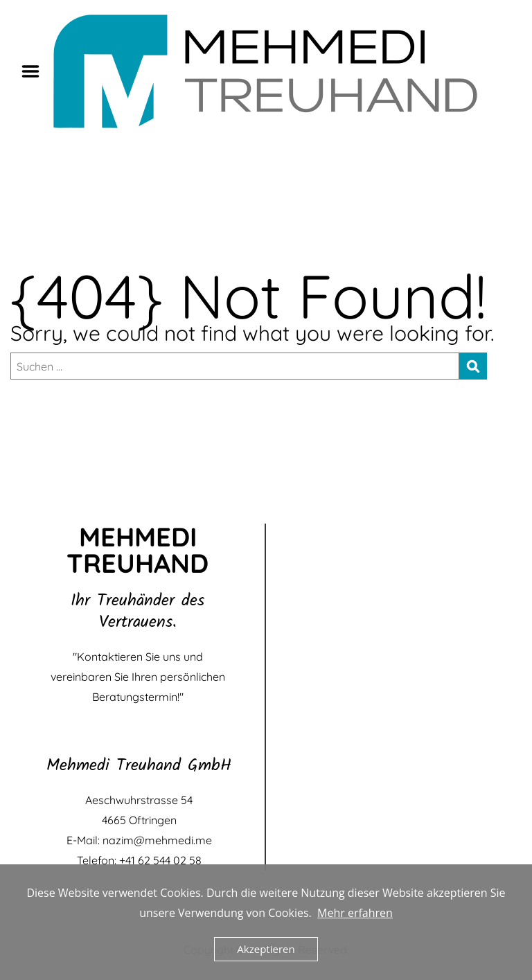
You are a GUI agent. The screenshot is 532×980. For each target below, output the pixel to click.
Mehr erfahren (355, 913)
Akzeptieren (266, 949)
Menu (35, 71)
